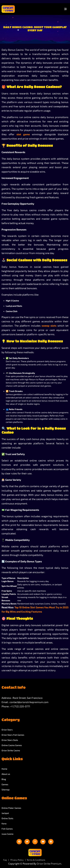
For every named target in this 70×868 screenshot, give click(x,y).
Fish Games (7, 829)
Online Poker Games (11, 808)
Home (4, 769)
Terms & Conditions (36, 860)
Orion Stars (7, 730)
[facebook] (19, 842)
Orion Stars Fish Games (13, 735)
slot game (23, 134)
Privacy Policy (17, 860)
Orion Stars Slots (10, 740)
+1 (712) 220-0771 (20, 706)
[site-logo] (8, 9)
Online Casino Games (12, 745)
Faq (5, 860)
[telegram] (51, 842)
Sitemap (6, 790)
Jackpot (5, 813)
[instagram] (35, 842)
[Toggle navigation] (66, 9)
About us (6, 774)
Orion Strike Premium (49, 864)
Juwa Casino (7, 834)
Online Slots (7, 818)
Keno (4, 823)
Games (5, 784)
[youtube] (43, 842)
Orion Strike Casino (11, 750)
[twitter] (27, 842)
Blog (4, 779)
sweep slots (49, 326)
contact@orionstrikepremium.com (29, 702)
